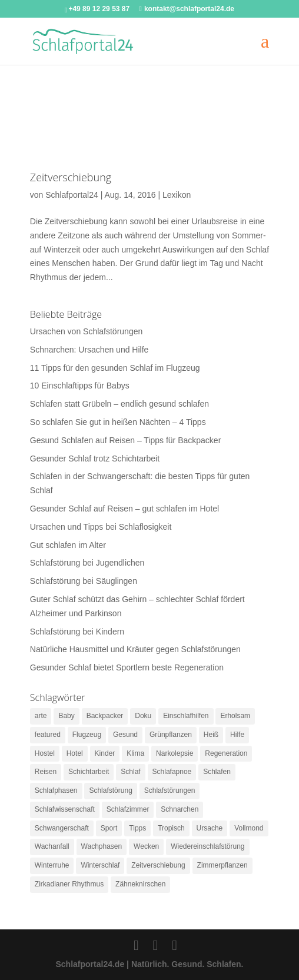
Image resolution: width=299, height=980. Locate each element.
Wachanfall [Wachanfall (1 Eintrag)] (52, 846)
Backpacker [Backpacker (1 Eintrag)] (105, 716)
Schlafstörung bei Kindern (77, 632)
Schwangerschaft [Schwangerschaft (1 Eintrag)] (62, 828)
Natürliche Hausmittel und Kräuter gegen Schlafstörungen (135, 649)
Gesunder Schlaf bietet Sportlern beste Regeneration (127, 667)
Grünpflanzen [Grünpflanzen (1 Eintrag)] (171, 735)
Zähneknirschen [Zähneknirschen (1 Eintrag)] (140, 884)
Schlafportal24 (72, 195)
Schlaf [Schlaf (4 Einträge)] (130, 772)
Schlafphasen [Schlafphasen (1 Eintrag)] (56, 790)
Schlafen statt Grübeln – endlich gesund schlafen (119, 404)
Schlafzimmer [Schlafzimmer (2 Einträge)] (128, 809)
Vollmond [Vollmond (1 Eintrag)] (249, 828)
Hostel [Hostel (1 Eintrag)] (45, 753)
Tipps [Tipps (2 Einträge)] (137, 828)
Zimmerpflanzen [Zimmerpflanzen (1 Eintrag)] (222, 865)
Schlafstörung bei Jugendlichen (87, 563)
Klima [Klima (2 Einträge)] (135, 753)
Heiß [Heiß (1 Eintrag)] (211, 735)
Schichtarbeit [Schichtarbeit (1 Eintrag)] (89, 772)
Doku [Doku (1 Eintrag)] (143, 716)
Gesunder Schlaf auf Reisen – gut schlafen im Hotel (124, 509)
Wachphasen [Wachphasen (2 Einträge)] (102, 846)
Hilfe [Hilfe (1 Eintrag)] (237, 735)
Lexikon (177, 195)
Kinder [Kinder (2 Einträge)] (105, 753)
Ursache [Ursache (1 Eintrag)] (210, 828)
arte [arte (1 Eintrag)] (41, 716)
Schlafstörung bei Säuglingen (84, 581)
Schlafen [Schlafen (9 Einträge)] (217, 772)
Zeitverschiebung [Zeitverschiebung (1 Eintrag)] (158, 865)
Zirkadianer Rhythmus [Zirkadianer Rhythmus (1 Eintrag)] (69, 884)
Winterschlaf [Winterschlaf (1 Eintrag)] (100, 865)
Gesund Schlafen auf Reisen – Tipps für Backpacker (126, 440)
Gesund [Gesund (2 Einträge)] (125, 735)
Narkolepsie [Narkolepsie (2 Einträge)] (175, 753)
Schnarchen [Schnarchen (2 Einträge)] (180, 809)
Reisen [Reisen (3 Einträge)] (46, 772)
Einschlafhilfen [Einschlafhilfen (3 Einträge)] (186, 716)
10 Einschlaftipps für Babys (80, 386)
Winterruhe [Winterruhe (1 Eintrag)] (52, 865)
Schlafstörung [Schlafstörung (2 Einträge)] (110, 790)
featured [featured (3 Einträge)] (48, 735)
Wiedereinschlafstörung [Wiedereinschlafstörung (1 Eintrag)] (207, 846)
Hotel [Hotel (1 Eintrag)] (75, 753)
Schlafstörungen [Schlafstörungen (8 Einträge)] (170, 790)
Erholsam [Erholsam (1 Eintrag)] (235, 716)
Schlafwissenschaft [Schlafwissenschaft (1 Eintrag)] (65, 809)
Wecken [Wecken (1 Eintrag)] (146, 846)
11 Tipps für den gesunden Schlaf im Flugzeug (115, 368)
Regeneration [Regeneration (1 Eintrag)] (226, 753)
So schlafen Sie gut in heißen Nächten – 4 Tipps (118, 422)
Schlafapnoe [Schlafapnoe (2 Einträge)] (172, 772)
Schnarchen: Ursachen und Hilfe (89, 350)
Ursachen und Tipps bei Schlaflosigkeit (101, 527)
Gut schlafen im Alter (68, 545)
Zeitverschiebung (71, 177)
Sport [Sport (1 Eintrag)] (109, 828)
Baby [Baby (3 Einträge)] (66, 716)
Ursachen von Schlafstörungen (86, 331)
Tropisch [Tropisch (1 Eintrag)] (171, 828)
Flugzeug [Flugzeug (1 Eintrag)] (87, 735)
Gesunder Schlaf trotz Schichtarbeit (95, 459)
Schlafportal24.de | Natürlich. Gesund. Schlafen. (149, 964)
